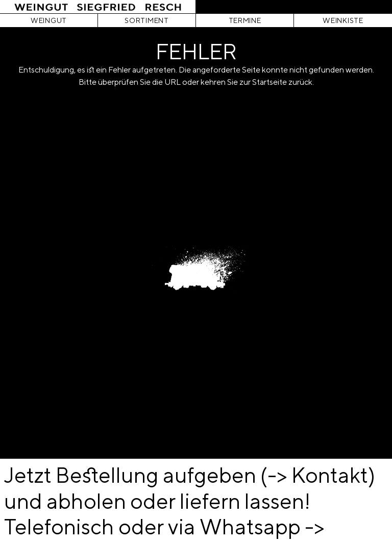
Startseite (269, 82)
